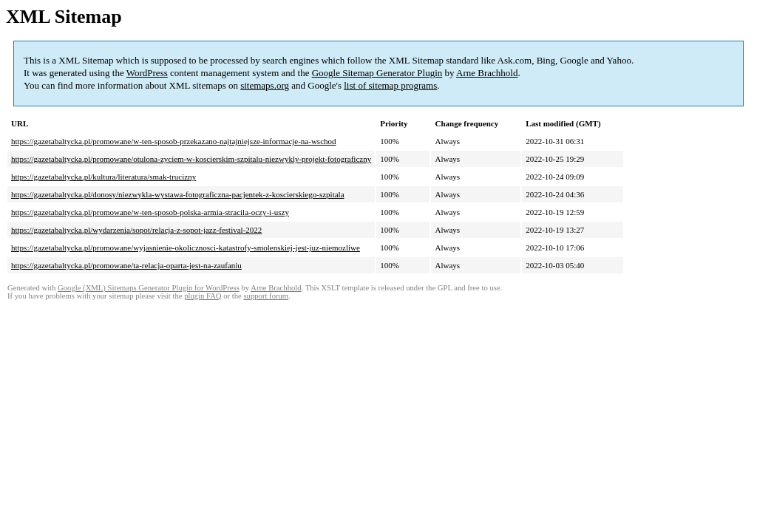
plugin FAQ (203, 296)
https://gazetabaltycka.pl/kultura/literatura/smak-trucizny (103, 177)
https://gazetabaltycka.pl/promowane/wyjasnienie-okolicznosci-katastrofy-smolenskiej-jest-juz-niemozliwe (186, 248)
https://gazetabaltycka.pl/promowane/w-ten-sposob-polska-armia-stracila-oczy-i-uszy (150, 212)
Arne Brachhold (487, 73)
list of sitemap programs (390, 85)
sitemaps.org (265, 85)
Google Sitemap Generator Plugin (377, 73)
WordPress (147, 73)
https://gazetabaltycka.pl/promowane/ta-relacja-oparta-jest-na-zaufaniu (126, 265)
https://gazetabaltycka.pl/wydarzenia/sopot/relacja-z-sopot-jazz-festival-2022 (136, 230)
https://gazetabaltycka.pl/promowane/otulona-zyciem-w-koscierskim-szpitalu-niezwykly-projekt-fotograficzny (191, 159)
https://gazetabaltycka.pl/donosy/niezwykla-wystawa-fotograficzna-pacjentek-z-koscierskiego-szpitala (178, 194)
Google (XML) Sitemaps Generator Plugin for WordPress (149, 288)
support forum (266, 296)
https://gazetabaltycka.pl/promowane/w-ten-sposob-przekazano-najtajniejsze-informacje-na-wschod (174, 141)
